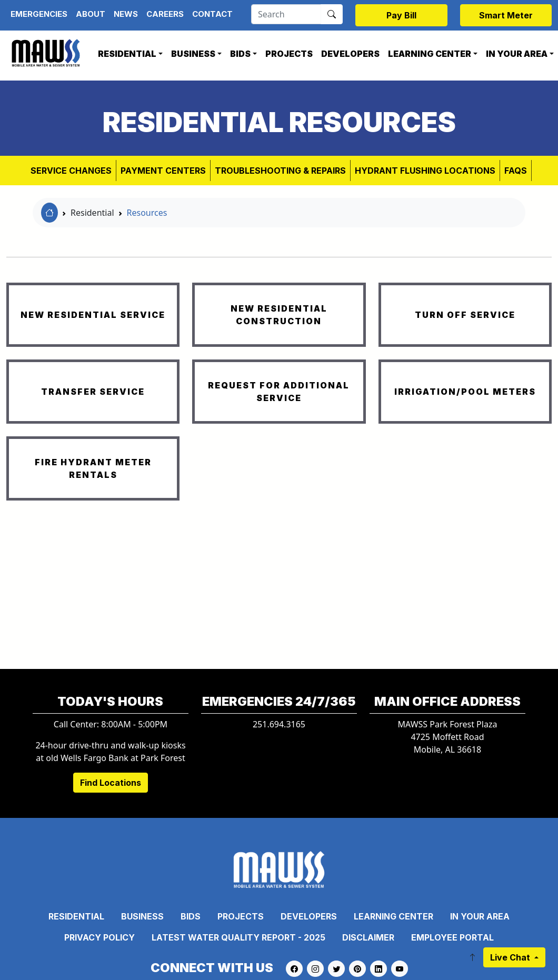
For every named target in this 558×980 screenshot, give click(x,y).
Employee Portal (452, 937)
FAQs (516, 171)
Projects (289, 54)
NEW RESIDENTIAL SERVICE (93, 315)
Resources (147, 213)
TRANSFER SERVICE (93, 392)
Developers (350, 54)
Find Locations (111, 783)
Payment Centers (163, 171)
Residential (127, 54)
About (91, 14)
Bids (240, 54)
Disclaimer (368, 937)
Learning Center (430, 54)
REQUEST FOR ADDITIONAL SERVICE (279, 392)
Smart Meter (506, 15)
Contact (212, 14)
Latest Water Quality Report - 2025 (238, 937)
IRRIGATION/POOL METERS (465, 392)
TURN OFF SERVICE (465, 315)
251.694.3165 (279, 724)
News (126, 14)
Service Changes (71, 171)
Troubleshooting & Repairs (280, 171)
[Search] (286, 14)
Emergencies (39, 14)
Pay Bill (401, 15)
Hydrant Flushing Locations (425, 171)
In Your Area (480, 916)
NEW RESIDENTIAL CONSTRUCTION (279, 315)
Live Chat (511, 957)
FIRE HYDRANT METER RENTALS (93, 468)
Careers (165, 14)
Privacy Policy (99, 937)
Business (193, 54)
